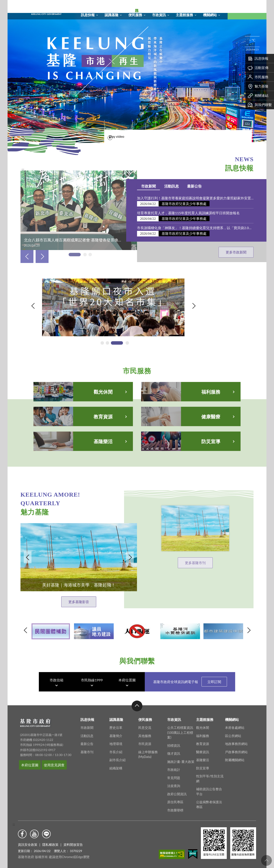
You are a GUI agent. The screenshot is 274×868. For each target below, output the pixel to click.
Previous (27, 256)
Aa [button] (257, 10)
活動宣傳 (258, 68)
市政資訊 (159, 15)
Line (46, 834)
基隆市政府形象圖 (21, 1)
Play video (223, 135)
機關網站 (210, 15)
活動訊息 (245, 186)
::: (14, 824)
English (218, 6)
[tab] (138, 136)
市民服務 (258, 77)
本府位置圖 (127, 702)
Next (42, 256)
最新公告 (87, 816)
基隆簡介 (116, 808)
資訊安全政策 (28, 845)
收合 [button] (137, 778)
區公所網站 (233, 808)
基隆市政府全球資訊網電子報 (190, 704)
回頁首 (266, 860)
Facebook (22, 834)
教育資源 (203, 816)
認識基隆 (112, 15)
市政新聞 (222, 186)
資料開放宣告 (73, 845)
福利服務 (203, 808)
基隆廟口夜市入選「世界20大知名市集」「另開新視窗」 (86, 317)
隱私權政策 (50, 845)
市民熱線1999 (92, 702)
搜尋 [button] (237, 10)
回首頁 (182, 6)
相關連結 (258, 95)
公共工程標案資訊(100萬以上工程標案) (180, 805)
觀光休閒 (203, 800)
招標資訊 (174, 818)
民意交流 (145, 800)
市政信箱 (209, 6)
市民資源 (145, 816)
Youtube (34, 834)
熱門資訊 (14, 71)
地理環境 (116, 816)
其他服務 (145, 808)
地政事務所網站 (236, 816)
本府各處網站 (235, 800)
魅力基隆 (258, 86)
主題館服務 (184, 15)
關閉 (10, 11)
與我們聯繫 (260, 105)
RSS (200, 6)
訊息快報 (88, 15)
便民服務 (135, 15)
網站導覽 (191, 6)
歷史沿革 (116, 800)
